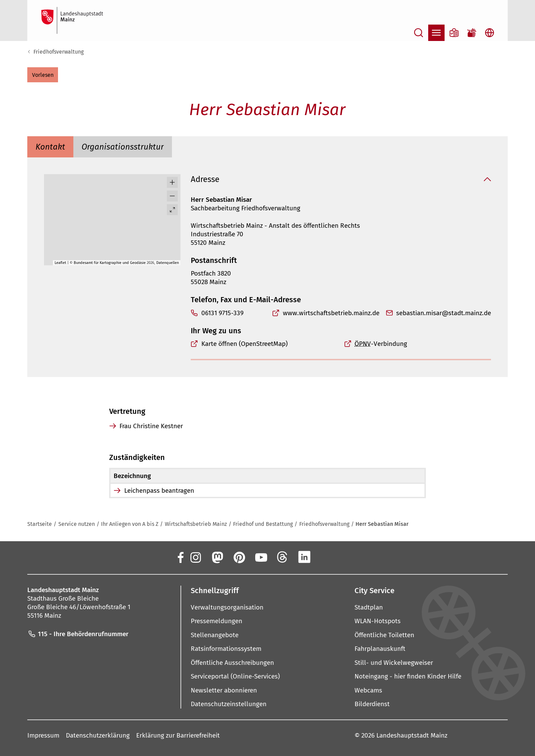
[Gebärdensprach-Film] (472, 33)
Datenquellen (168, 263)
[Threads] (283, 557)
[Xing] (326, 557)
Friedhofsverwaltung (59, 52)
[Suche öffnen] (419, 33)
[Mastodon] (217, 557)
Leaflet (60, 263)
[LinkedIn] (304, 557)
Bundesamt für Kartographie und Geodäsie (110, 263)
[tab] (50, 147)
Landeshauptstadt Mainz (412, 735)
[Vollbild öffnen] (172, 210)
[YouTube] (261, 557)
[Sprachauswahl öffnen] (490, 33)
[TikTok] (348, 557)
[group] (112, 220)
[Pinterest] (239, 557)
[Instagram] (195, 557)
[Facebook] (180, 557)
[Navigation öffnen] (436, 33)
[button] (43, 75)
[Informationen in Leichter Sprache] (454, 33)
